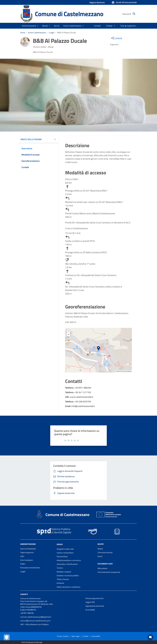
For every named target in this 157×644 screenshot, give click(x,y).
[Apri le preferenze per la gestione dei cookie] (7, 637)
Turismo (60, 568)
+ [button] (68, 331)
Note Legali (76, 636)
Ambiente (60, 583)
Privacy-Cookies (63, 636)
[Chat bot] (150, 637)
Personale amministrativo (30, 568)
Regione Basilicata (97, 2)
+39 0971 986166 (27, 613)
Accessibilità (90, 610)
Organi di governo (27, 552)
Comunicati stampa (105, 552)
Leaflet (117, 371)
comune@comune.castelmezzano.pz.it (35, 621)
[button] (124, 3)
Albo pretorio (102, 568)
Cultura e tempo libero (65, 553)
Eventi (100, 556)
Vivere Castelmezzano (37, 33)
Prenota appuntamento (94, 598)
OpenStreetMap (127, 371)
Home (23, 33)
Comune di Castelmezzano (69, 14)
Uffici (22, 556)
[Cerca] (134, 14)
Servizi (60, 544)
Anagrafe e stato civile (65, 549)
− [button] (68, 335)
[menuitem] (97, 26)
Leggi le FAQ (90, 602)
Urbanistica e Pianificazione (67, 564)
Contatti (24, 594)
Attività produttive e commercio (69, 560)
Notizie (100, 549)
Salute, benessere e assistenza (68, 587)
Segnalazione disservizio (95, 606)
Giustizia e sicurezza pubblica (68, 576)
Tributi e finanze (63, 579)
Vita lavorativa (62, 556)
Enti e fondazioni (27, 560)
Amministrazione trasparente (109, 572)
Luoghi (52, 33)
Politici (23, 564)
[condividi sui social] (116, 38)
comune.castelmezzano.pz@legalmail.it (36, 617)
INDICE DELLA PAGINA (32, 139)
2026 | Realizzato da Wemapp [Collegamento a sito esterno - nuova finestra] (32, 642)
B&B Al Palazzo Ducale (66, 33)
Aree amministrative (28, 549)
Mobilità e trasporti (64, 572)
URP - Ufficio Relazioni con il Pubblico (34, 624)
